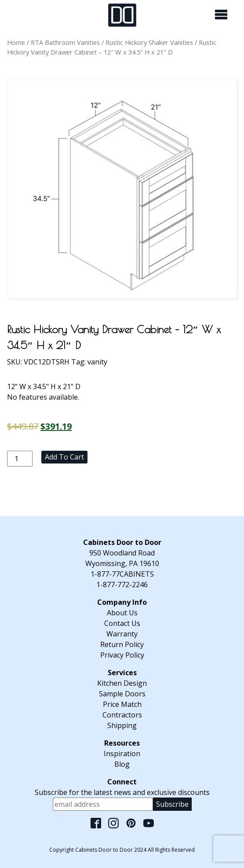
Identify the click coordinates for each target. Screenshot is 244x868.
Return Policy (122, 644)
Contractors (122, 715)
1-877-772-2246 (122, 585)
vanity (97, 362)
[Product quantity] (20, 459)
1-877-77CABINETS (122, 574)
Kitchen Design (122, 683)
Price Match (122, 704)
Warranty (122, 634)
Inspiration (122, 754)
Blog (122, 764)
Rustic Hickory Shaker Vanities (149, 42)
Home (16, 42)
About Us (122, 613)
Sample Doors (122, 694)
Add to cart (64, 457)
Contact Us (122, 623)
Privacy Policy (122, 655)
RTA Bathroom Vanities (65, 42)
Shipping (122, 725)
